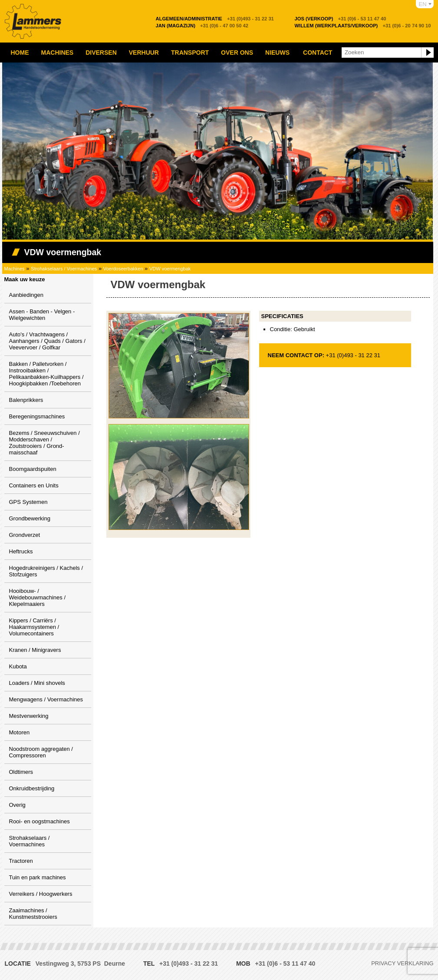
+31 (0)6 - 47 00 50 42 (202, 26)
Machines (58, 53)
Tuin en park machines (38, 877)
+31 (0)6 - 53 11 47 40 (341, 19)
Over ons (237, 53)
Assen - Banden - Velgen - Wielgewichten (42, 315)
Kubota (18, 666)
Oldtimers (21, 772)
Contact (318, 53)
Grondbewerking (30, 518)
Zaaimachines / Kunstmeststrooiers (33, 914)
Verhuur (144, 53)
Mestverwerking (29, 716)
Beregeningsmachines (37, 416)
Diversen (101, 53)
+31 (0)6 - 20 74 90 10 (363, 26)
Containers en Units (34, 485)
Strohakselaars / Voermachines (64, 269)
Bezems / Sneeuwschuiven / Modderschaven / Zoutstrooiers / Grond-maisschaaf (44, 443)
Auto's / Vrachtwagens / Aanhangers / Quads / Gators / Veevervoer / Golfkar (47, 341)
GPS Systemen (28, 502)
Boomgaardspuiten (33, 469)
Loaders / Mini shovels (37, 683)
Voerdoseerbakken (123, 269)
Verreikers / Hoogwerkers (41, 894)
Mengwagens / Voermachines (46, 699)
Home (20, 53)
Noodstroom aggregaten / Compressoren (41, 752)
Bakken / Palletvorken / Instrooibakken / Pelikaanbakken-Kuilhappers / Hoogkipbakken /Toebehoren (46, 374)
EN (423, 4)
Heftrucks (21, 551)
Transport (190, 53)
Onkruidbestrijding (32, 788)
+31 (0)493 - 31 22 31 (215, 19)
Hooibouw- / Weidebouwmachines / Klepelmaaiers (38, 597)
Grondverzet (25, 535)
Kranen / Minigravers (35, 650)
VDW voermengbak (170, 269)
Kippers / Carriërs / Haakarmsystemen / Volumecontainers (34, 627)
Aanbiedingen (26, 295)
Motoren (20, 732)
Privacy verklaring (402, 963)
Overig (17, 805)
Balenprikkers (26, 400)
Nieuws (277, 53)
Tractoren (21, 861)
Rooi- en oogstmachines (40, 821)
